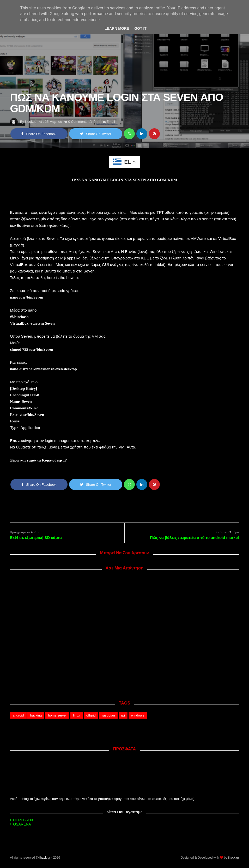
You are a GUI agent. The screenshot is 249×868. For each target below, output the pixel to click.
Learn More (117, 28)
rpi (123, 715)
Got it (140, 28)
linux (77, 715)
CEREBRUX (23, 820)
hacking (36, 715)
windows (138, 715)
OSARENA (22, 824)
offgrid (91, 715)
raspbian (108, 715)
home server (57, 715)
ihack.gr (45, 858)
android (18, 715)
